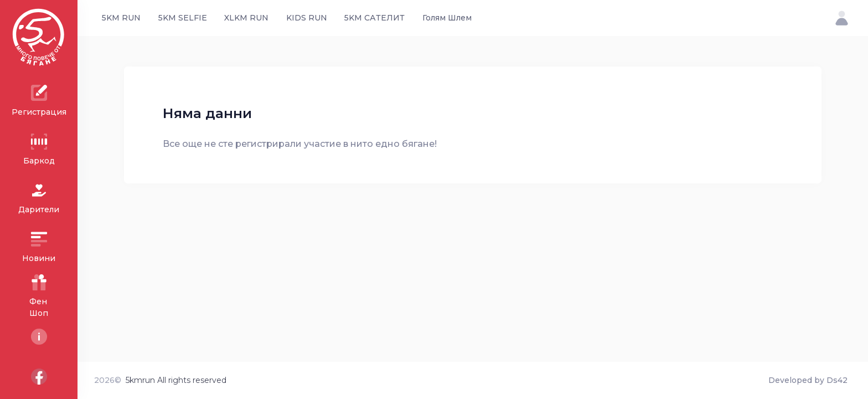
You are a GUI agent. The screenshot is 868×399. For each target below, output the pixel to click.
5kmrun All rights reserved (176, 380)
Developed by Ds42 (808, 380)
